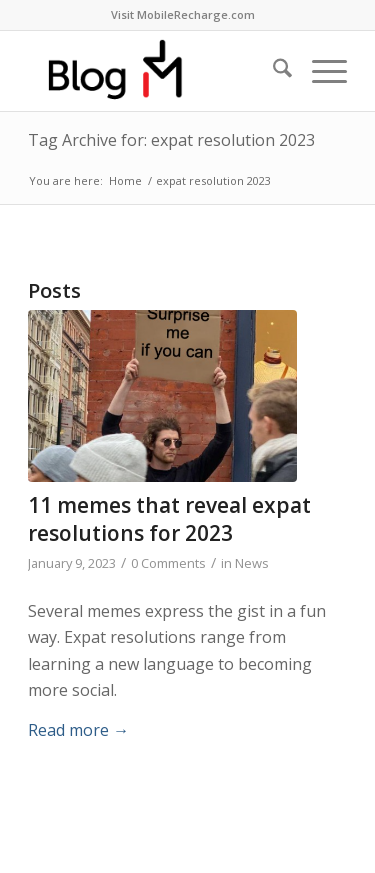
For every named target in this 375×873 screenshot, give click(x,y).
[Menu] (319, 71)
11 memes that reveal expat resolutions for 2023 (169, 518)
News (252, 563)
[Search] (272, 71)
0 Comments (168, 563)
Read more (78, 730)
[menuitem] (183, 15)
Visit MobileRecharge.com (183, 14)
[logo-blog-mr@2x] (155, 71)
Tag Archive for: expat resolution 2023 (171, 140)
